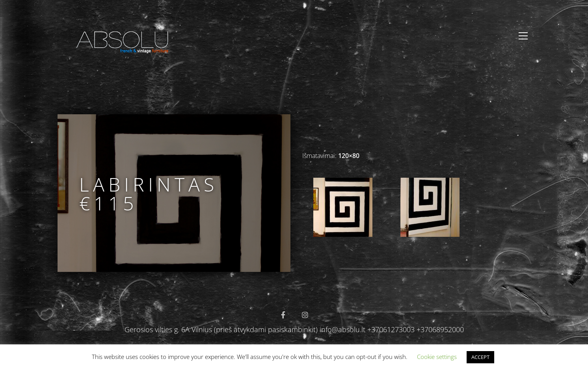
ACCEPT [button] (480, 357)
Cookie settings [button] (437, 357)
